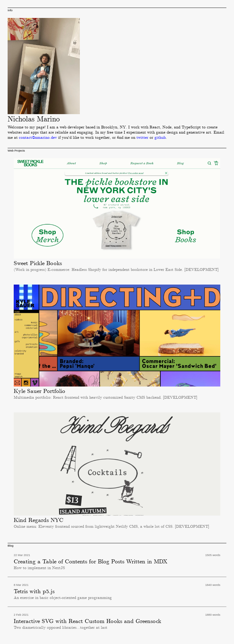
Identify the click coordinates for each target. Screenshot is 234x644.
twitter (142, 138)
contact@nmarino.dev (38, 138)
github (160, 138)
